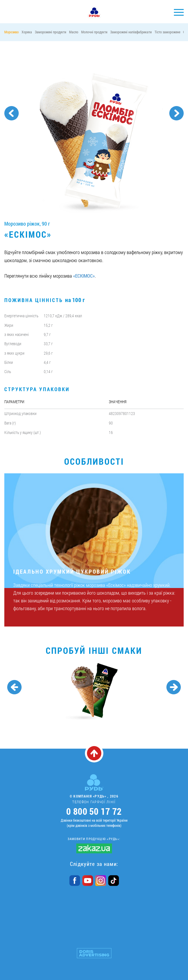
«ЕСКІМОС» (84, 276)
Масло (74, 32)
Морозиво (12, 32)
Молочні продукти (94, 32)
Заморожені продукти (51, 32)
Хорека (27, 32)
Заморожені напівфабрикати (131, 32)
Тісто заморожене (167, 32)
